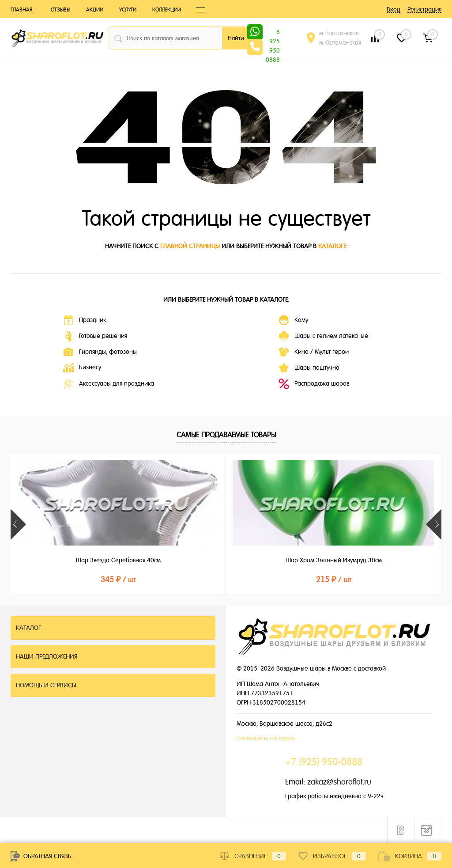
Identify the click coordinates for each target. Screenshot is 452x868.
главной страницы (190, 246)
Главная (21, 10)
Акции (95, 10)
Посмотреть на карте (266, 738)
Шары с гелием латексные (323, 336)
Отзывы (60, 10)
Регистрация (424, 9)
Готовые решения (95, 336)
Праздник (85, 320)
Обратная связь (41, 856)
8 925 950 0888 (273, 33)
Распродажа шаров (314, 384)
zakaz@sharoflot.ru (339, 782)
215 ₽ (226, 579)
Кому (293, 320)
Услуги (128, 10)
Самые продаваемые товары (226, 435)
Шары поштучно (309, 368)
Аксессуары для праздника (109, 384)
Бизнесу (82, 368)
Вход (394, 9)
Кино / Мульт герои (314, 352)
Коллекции (167, 10)
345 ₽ (82, 579)
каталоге (332, 246)
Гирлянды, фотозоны (100, 352)
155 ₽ (369, 579)
